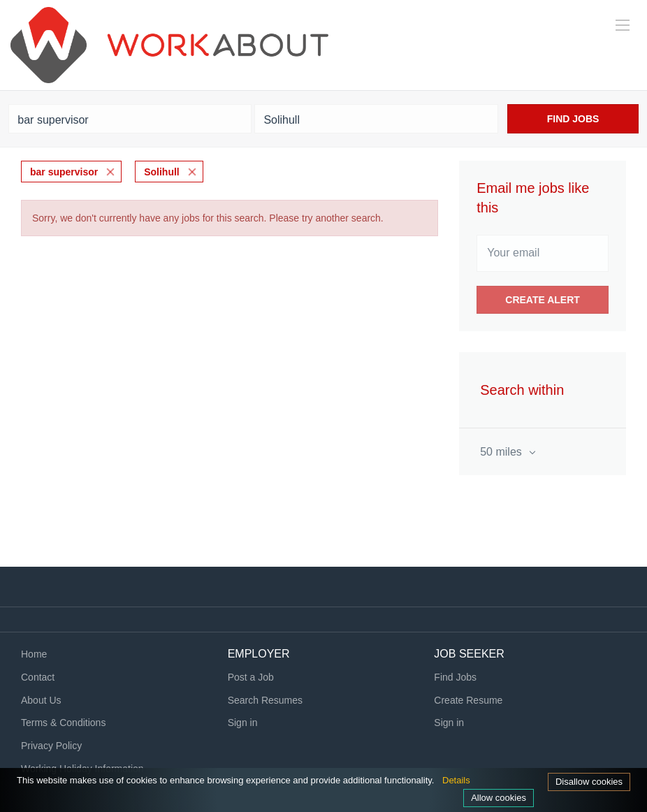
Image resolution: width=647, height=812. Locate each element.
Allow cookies (499, 798)
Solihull (162, 172)
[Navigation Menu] (623, 25)
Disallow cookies (589, 782)
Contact (38, 677)
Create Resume (468, 700)
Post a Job (251, 677)
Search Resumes (265, 700)
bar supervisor (64, 172)
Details (456, 780)
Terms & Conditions (63, 723)
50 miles (502, 452)
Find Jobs (573, 119)
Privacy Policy (51, 746)
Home (34, 654)
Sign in (243, 723)
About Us (41, 700)
